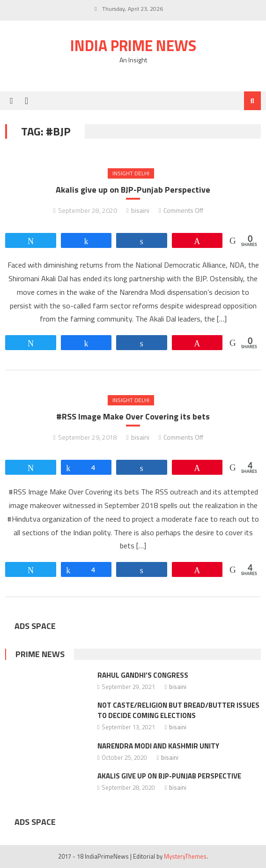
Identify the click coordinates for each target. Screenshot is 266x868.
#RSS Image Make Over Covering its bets (133, 416)
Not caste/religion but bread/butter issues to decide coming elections (178, 710)
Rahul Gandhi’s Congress (143, 675)
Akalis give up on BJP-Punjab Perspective (133, 190)
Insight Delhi (131, 173)
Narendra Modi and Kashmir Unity (158, 746)
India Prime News (133, 45)
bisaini (140, 210)
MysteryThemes (185, 856)
